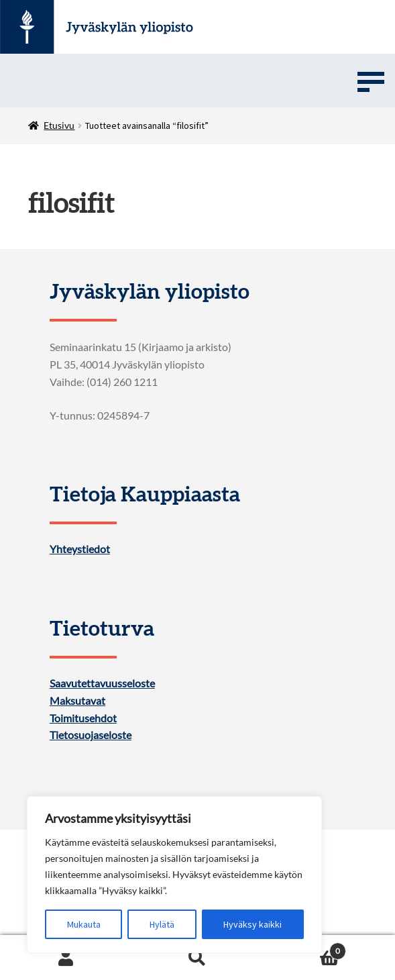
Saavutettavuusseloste (102, 683)
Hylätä (162, 924)
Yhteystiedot (80, 549)
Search (197, 958)
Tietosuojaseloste (91, 735)
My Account (66, 958)
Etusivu (59, 125)
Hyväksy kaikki (252, 924)
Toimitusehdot (83, 718)
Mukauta (84, 924)
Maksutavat (77, 701)
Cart (305, 948)
